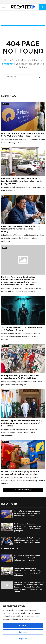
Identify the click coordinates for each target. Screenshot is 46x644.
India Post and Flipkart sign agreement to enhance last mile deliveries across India (20, 473)
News (5, 248)
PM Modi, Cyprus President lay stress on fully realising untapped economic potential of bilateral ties (22, 423)
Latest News (9, 96)
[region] (23, 623)
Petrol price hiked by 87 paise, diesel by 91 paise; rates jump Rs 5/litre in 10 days (21, 377)
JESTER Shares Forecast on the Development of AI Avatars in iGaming (22, 329)
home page (8, 64)
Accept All (23, 625)
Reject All (23, 639)
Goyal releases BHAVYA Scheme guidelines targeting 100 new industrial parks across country (21, 229)
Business (6, 104)
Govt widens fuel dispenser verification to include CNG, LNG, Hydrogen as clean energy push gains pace (21, 181)
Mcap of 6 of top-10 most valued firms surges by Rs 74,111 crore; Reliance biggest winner (23, 135)
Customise (23, 632)
